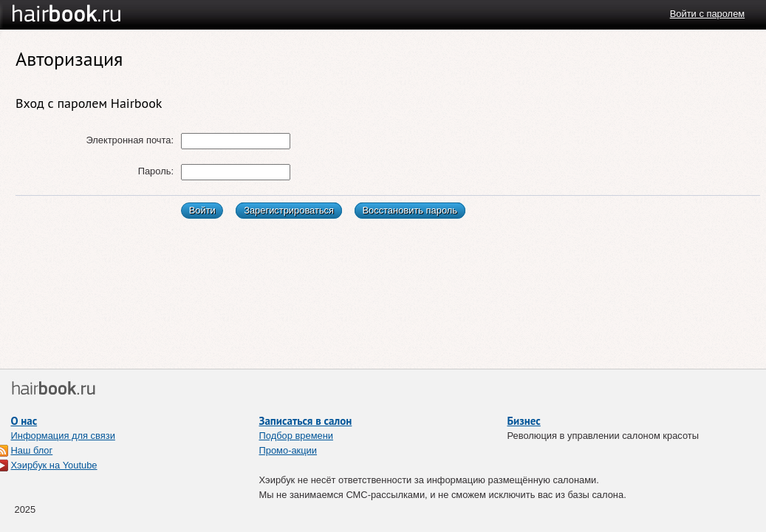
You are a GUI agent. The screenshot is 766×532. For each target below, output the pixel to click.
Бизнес (524, 421)
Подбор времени (297, 436)
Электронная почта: (130, 140)
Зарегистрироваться (289, 210)
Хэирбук (94, 14)
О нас (24, 421)
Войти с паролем (707, 14)
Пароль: (156, 171)
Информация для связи (63, 436)
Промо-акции (288, 450)
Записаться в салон (306, 421)
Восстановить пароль (410, 210)
